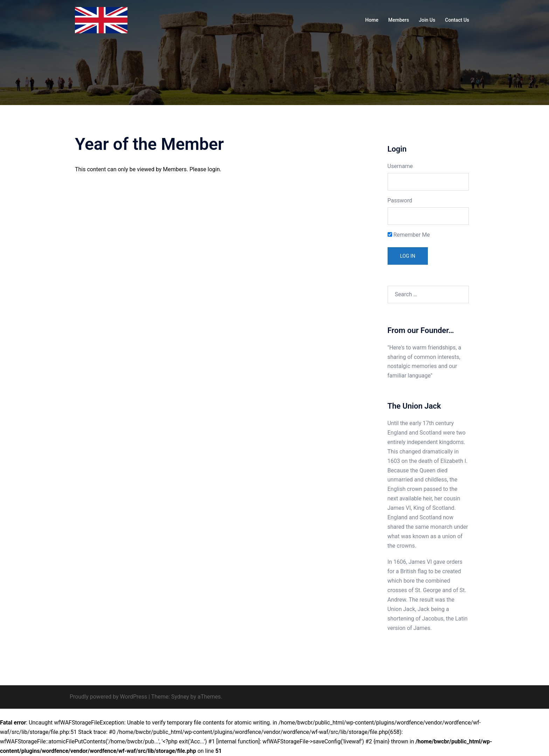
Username (400, 166)
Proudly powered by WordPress (108, 697)
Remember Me (409, 235)
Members (399, 20)
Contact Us (457, 20)
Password (400, 200)
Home (372, 20)
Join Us (427, 20)
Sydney (180, 697)
